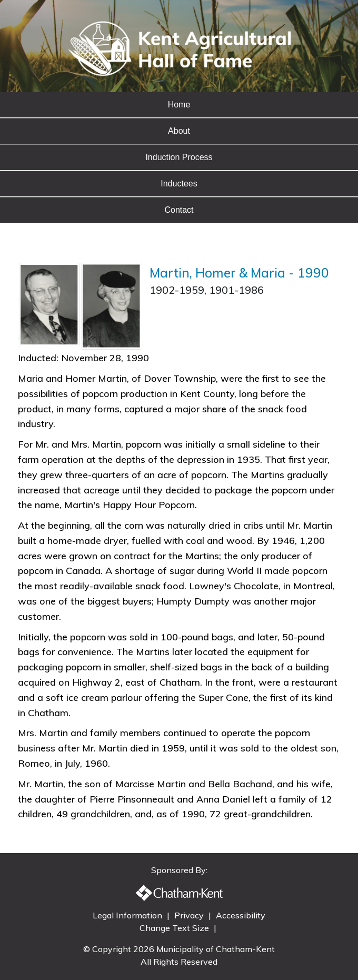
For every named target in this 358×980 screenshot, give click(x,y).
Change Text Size (175, 928)
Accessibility (241, 915)
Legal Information (128, 915)
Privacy (190, 915)
